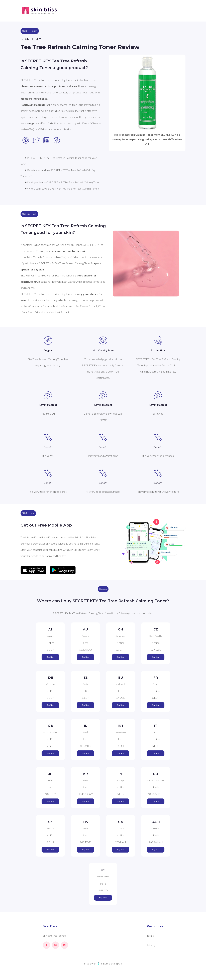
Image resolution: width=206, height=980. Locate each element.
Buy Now (50, 657)
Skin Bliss (50, 926)
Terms (150, 936)
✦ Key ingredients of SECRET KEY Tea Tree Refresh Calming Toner (62, 182)
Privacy (151, 945)
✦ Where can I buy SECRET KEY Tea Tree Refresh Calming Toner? (62, 188)
